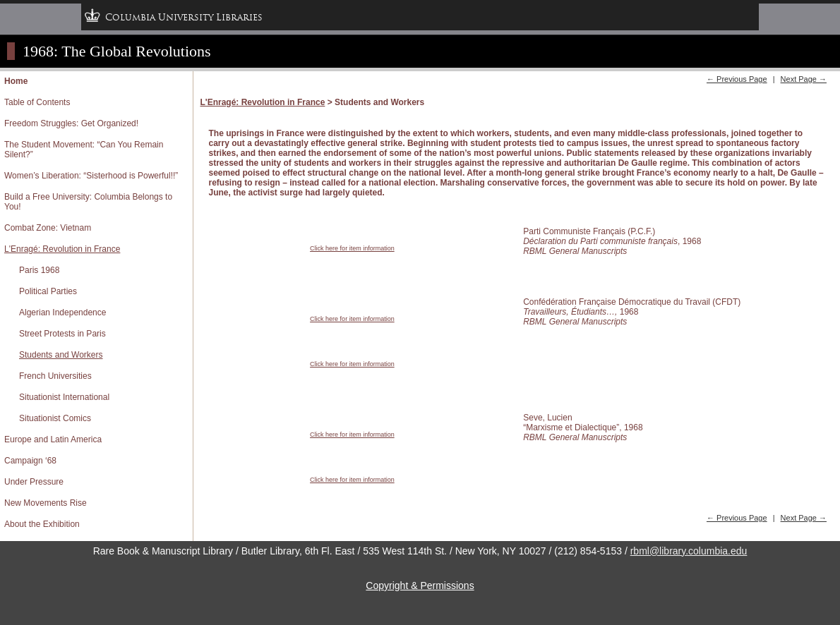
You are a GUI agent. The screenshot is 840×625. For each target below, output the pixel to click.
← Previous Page (737, 79)
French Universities (55, 376)
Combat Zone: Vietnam (48, 228)
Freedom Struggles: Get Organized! (71, 123)
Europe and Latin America (53, 439)
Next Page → (804, 79)
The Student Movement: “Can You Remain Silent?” (84, 150)
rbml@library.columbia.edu (689, 551)
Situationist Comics (55, 418)
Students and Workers (61, 355)
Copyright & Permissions (420, 585)
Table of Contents (37, 102)
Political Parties (48, 291)
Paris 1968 (39, 270)
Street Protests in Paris (62, 334)
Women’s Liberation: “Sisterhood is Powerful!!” (91, 176)
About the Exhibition (42, 524)
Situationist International (64, 397)
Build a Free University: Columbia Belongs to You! (88, 202)
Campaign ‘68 (30, 461)
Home (16, 81)
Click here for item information (352, 248)
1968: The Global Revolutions (117, 51)
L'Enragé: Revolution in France (62, 249)
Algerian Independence (62, 312)
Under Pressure (34, 482)
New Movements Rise (46, 503)
